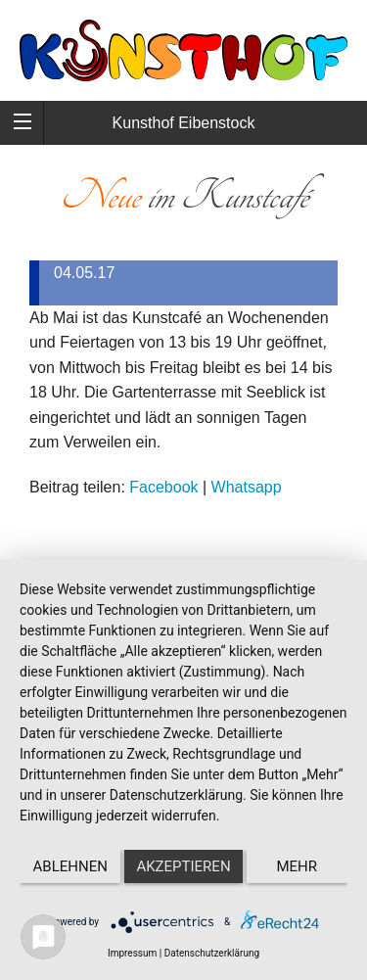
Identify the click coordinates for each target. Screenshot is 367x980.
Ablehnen (70, 866)
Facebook (163, 487)
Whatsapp (247, 487)
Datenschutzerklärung (212, 953)
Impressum (132, 953)
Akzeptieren (183, 866)
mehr (298, 866)
